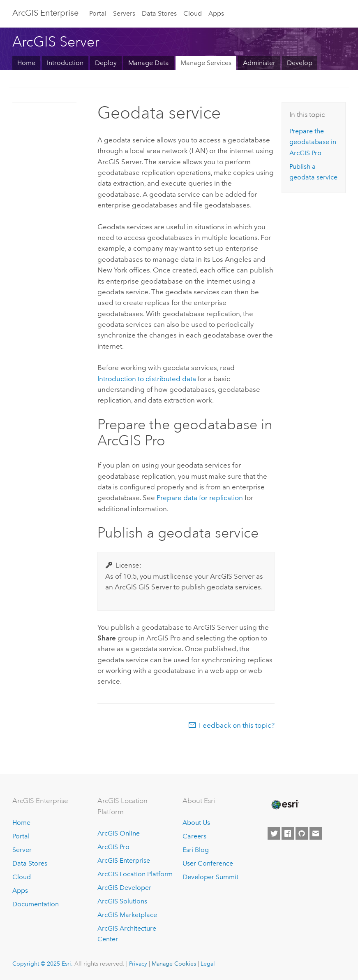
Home (26, 63)
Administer (259, 63)
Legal (208, 964)
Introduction (65, 63)
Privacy (138, 964)
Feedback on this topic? (237, 725)
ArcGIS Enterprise (45, 13)
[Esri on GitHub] (302, 833)
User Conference (208, 863)
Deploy (106, 63)
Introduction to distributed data (147, 379)
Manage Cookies (174, 964)
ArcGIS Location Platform (135, 874)
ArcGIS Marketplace (127, 915)
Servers (124, 13)
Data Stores (159, 13)
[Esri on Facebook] (288, 833)
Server (22, 850)
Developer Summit (210, 877)
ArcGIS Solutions (122, 901)
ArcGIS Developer (124, 888)
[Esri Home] (284, 805)
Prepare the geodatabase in (313, 142)
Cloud (193, 13)
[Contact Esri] (316, 833)
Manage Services (206, 63)
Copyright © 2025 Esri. (43, 964)
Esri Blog (196, 850)
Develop (300, 63)
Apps (216, 13)
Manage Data (149, 63)
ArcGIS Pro (113, 847)
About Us (196, 823)
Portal (98, 13)
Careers (194, 836)
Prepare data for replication (200, 498)
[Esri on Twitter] (274, 833)
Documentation (36, 904)
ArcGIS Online (119, 833)
